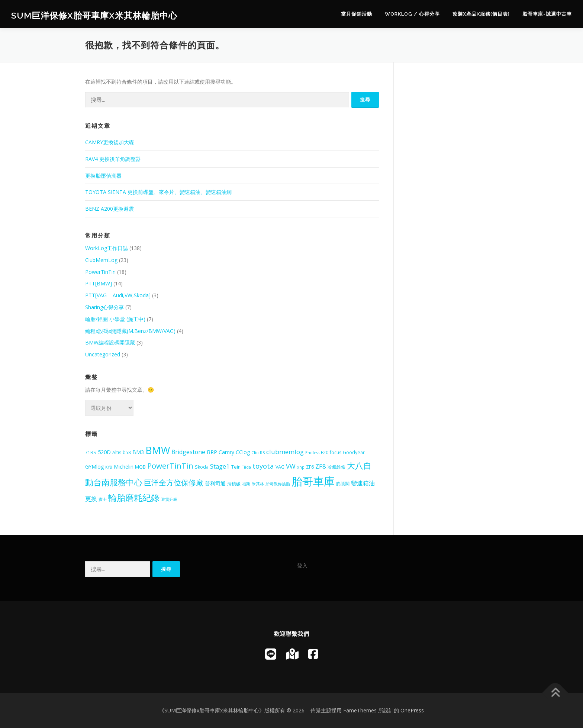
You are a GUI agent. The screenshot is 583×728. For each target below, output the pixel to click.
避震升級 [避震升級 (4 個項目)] (169, 499)
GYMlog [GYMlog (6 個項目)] (94, 467)
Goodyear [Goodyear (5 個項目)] (354, 452)
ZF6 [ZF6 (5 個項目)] (310, 467)
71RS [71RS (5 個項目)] (91, 452)
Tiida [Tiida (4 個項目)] (247, 467)
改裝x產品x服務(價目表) (481, 14)
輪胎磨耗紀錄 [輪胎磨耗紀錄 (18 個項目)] (134, 498)
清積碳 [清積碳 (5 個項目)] (234, 484)
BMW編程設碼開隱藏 (110, 342)
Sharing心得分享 (104, 307)
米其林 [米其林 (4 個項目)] (258, 484)
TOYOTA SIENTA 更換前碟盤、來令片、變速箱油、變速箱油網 (158, 192)
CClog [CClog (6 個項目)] (243, 452)
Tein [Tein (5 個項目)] (236, 467)
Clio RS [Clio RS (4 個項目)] (258, 453)
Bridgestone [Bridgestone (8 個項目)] (188, 452)
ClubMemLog (101, 260)
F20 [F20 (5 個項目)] (325, 452)
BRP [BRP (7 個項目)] (212, 452)
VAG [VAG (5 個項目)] (280, 467)
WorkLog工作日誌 (107, 248)
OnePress (412, 710)
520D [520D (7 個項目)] (104, 452)
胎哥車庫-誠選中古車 (547, 14)
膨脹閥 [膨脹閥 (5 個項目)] (343, 484)
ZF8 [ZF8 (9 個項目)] (321, 466)
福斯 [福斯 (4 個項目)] (246, 484)
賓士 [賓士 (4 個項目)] (103, 499)
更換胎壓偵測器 (103, 176)
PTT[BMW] (99, 283)
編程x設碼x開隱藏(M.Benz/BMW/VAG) (130, 331)
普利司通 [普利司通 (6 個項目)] (215, 483)
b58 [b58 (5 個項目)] (127, 452)
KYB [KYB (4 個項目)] (109, 467)
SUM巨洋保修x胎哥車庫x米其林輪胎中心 (94, 15)
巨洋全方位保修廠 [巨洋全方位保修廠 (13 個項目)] (174, 483)
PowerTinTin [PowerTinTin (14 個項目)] (170, 466)
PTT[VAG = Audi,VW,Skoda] (118, 295)
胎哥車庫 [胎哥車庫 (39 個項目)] (313, 481)
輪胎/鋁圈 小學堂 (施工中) (115, 319)
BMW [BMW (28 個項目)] (158, 450)
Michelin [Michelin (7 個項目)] (124, 466)
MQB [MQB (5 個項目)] (140, 467)
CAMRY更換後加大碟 (110, 142)
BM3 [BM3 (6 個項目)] (138, 452)
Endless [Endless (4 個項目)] (312, 453)
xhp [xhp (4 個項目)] (301, 467)
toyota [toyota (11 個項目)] (263, 466)
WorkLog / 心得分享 (412, 14)
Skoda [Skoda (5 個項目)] (202, 467)
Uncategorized (103, 354)
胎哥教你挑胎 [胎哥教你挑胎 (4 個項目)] (278, 484)
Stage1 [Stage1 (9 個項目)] (220, 466)
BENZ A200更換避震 (109, 209)
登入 (302, 565)
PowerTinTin (100, 272)
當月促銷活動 (357, 14)
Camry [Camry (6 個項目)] (226, 452)
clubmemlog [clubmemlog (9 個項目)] (285, 452)
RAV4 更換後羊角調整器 (113, 159)
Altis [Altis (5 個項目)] (117, 452)
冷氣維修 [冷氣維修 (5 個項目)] (336, 467)
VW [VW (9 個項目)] (291, 466)
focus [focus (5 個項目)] (336, 452)
